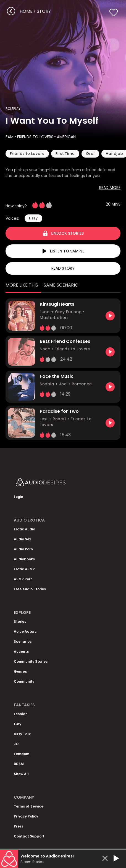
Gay (18, 724)
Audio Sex (22, 539)
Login (19, 497)
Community (24, 681)
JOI (17, 744)
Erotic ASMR (24, 569)
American (66, 137)
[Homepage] (55, 483)
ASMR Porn (23, 579)
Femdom (22, 754)
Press (19, 826)
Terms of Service (29, 806)
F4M (10, 137)
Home (26, 11)
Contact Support (29, 836)
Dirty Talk (22, 734)
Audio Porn (23, 549)
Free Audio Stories (30, 589)
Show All (21, 774)
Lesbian (21, 714)
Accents (21, 651)
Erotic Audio (24, 529)
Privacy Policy (26, 816)
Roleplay (13, 109)
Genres (20, 671)
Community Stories (31, 661)
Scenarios (23, 641)
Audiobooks (24, 559)
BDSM (19, 764)
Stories (20, 622)
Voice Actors (25, 632)
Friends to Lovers (35, 137)
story (44, 11)
